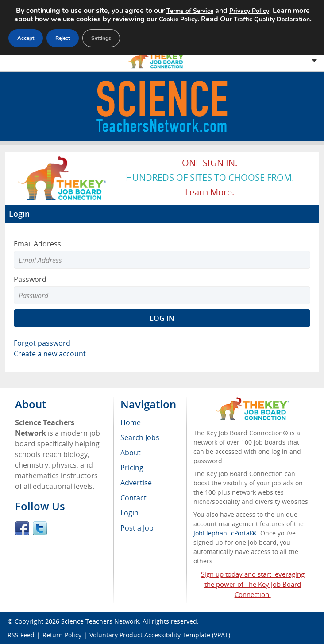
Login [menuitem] (129, 513)
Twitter (40, 528)
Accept (26, 38)
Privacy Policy (249, 11)
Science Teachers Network (100, 621)
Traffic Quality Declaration (272, 19)
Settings (101, 38)
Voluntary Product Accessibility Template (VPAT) (160, 635)
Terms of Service (190, 11)
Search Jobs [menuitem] (140, 437)
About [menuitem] (131, 453)
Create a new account (50, 354)
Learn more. (210, 192)
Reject (63, 38)
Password (30, 279)
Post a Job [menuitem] (137, 528)
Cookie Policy (178, 19)
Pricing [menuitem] (132, 468)
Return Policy (62, 635)
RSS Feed (21, 635)
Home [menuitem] (131, 422)
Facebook (22, 528)
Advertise (136, 483)
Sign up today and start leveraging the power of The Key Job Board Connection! (253, 584)
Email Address (37, 244)
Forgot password (42, 343)
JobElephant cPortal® (225, 533)
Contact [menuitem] (133, 498)
